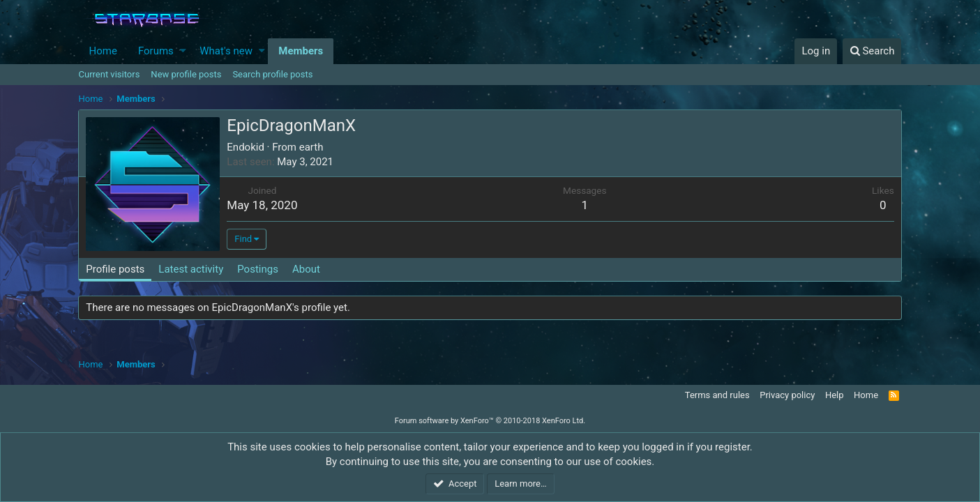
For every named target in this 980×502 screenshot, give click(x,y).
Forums (156, 51)
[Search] (872, 51)
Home (103, 51)
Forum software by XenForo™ (490, 421)
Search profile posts (272, 74)
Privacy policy (787, 395)
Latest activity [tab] (191, 269)
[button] (183, 51)
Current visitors (110, 74)
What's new (226, 51)
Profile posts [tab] (116, 269)
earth (311, 147)
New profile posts (186, 74)
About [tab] (306, 269)
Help (835, 395)
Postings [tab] (258, 269)
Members (301, 51)
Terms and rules (717, 395)
